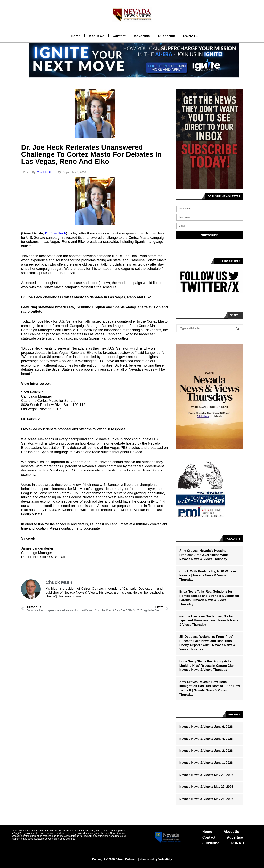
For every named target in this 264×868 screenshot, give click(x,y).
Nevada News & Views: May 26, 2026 (206, 799)
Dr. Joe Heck (55, 233)
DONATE (191, 36)
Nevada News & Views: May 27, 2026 (206, 787)
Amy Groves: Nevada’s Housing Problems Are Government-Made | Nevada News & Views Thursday (204, 555)
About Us (97, 36)
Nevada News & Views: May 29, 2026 (206, 775)
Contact (119, 36)
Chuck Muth (45, 172)
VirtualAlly (165, 859)
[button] (131, 75)
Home (76, 36)
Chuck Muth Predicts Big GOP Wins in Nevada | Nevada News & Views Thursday (208, 575)
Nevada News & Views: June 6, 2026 (206, 727)
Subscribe (167, 36)
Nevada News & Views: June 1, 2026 (206, 763)
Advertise (142, 36)
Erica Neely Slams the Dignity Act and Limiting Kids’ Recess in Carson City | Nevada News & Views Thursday (207, 666)
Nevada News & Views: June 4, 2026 (206, 739)
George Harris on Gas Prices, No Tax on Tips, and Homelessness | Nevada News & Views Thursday (209, 620)
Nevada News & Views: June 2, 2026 (206, 751)
